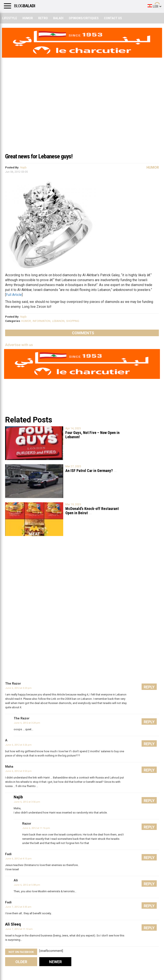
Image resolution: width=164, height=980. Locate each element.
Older (21, 962)
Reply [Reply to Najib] (149, 801)
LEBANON (58, 321)
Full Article (14, 295)
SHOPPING (73, 321)
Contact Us (113, 18)
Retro (43, 18)
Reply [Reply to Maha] (149, 770)
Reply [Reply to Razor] (149, 827)
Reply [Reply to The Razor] (149, 687)
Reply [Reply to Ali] (149, 884)
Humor (28, 18)
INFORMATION (42, 321)
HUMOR (26, 321)
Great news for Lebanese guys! (39, 156)
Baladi (58, 18)
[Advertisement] (82, 118)
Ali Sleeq (13, 924)
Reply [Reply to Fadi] (149, 858)
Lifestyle (10, 18)
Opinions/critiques (84, 18)
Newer (55, 962)
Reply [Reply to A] (149, 744)
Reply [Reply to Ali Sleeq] (149, 928)
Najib (23, 167)
